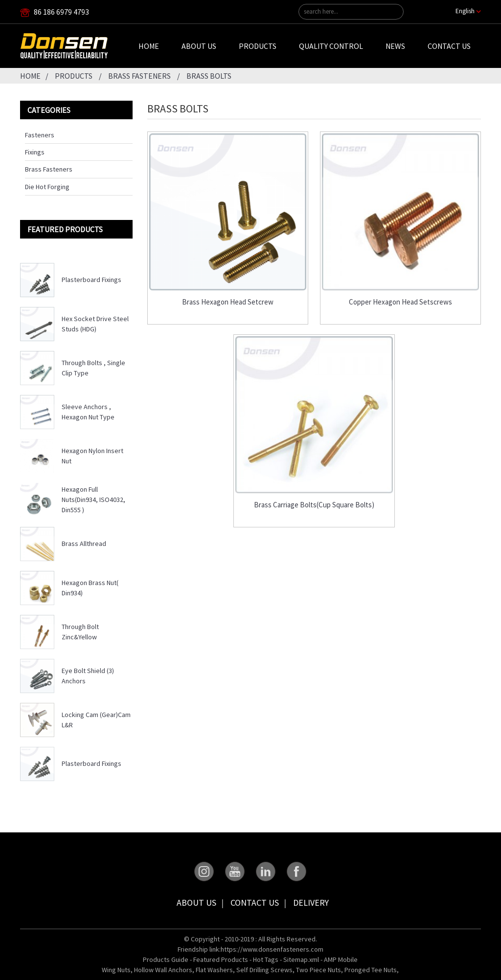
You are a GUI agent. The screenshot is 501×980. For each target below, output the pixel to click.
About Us (199, 46)
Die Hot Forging (47, 187)
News (395, 46)
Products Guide (166, 959)
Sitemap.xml (301, 959)
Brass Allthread (84, 544)
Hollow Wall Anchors (163, 970)
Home (149, 46)
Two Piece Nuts (319, 970)
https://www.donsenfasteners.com (272, 949)
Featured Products (221, 959)
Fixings (35, 152)
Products (258, 46)
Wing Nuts (116, 970)
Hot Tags (266, 959)
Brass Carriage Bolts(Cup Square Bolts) (314, 505)
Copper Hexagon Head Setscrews (400, 302)
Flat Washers (214, 970)
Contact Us (449, 46)
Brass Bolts (209, 76)
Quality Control (331, 46)
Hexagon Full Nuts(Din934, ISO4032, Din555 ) (93, 500)
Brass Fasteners (139, 76)
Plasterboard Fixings (91, 280)
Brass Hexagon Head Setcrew (228, 302)
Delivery (311, 903)
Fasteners (40, 135)
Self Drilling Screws (264, 970)
